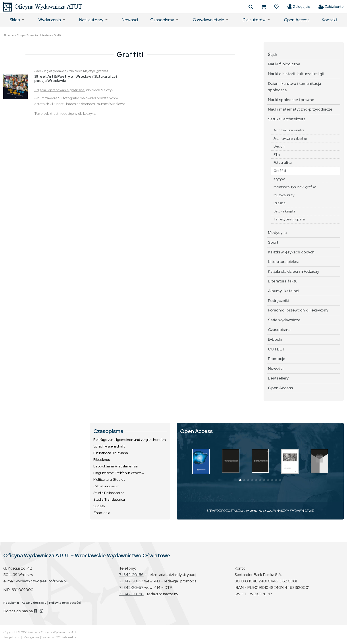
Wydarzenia (50, 20)
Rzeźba (280, 203)
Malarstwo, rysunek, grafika (295, 187)
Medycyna (277, 233)
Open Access (297, 20)
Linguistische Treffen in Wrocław (119, 473)
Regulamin (11, 603)
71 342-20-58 (131, 594)
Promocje (277, 359)
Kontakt (330, 20)
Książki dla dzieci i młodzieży (294, 271)
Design (279, 146)
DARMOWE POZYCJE (256, 511)
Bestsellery (278, 378)
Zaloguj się (299, 7)
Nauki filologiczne (284, 64)
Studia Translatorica (109, 499)
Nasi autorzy (91, 20)
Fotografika (283, 162)
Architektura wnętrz (289, 130)
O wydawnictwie (208, 20)
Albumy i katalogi (284, 291)
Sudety (99, 506)
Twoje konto (12, 637)
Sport (273, 242)
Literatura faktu (283, 281)
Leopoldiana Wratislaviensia (116, 466)
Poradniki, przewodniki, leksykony (298, 310)
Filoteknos (102, 460)
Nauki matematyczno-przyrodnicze (300, 109)
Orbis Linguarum (106, 486)
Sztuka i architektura (39, 35)
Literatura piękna (284, 262)
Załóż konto (331, 7)
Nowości (130, 20)
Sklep (15, 20)
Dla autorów (254, 20)
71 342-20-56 (131, 575)
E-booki (275, 339)
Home (10, 35)
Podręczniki (278, 301)
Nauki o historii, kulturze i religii (296, 74)
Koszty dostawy (34, 603)
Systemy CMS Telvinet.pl (59, 637)
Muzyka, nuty (284, 195)
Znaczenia (102, 513)
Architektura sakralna (290, 138)
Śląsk (273, 54)
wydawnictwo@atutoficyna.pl (41, 581)
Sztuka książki (284, 211)
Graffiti (58, 35)
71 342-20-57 (131, 581)
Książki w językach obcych (291, 252)
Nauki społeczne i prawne (291, 100)
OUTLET (276, 349)
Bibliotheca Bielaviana (111, 453)
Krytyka (279, 179)
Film (277, 155)
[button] (240, 480)
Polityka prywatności (65, 603)
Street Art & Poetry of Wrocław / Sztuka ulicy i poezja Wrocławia (76, 79)
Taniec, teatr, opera (289, 219)
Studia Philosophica (109, 493)
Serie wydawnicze (284, 320)
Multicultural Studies (109, 480)
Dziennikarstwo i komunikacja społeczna (295, 87)
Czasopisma (162, 20)
